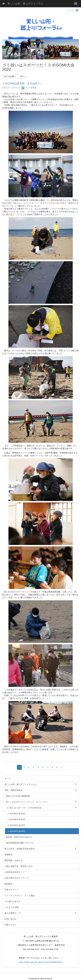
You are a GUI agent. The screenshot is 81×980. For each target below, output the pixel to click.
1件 (22, 76)
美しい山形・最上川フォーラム (25, 4)
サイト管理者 (29, 88)
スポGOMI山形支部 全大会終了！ (22, 83)
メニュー (73, 10)
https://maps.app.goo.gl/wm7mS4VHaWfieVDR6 (40, 962)
